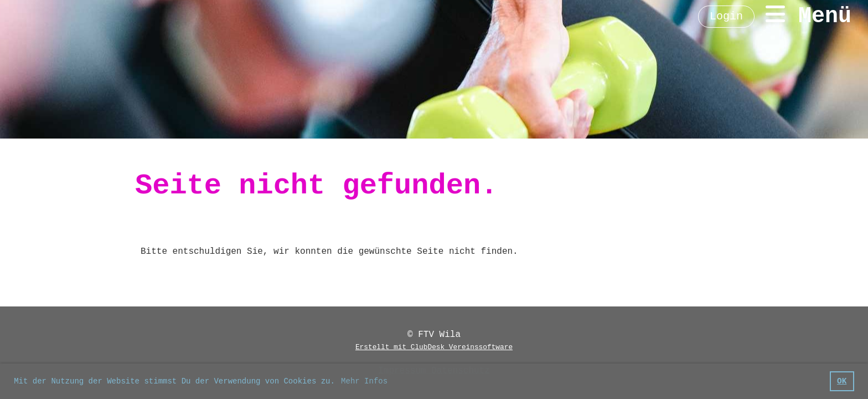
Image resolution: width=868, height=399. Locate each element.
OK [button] (842, 381)
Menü (808, 16)
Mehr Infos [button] (364, 381)
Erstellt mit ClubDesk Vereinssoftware (434, 347)
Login (726, 16)
